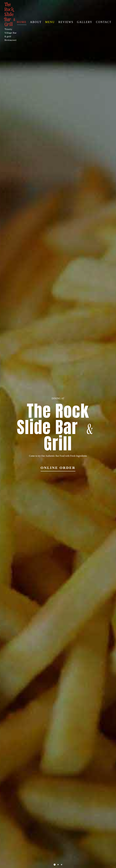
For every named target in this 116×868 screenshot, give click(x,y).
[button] (55, 865)
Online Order (58, 468)
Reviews (66, 22)
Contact (104, 22)
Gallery (85, 22)
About (36, 22)
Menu (50, 22)
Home (22, 22)
